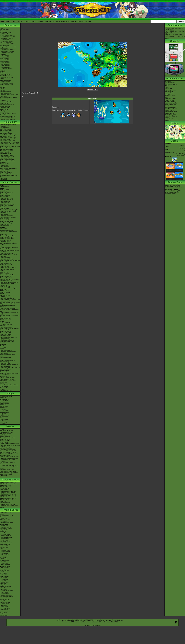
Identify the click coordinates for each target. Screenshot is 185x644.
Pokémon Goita (5, 388)
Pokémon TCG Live (6, 226)
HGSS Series (4, 417)
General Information (6, 396)
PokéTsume (4, 180)
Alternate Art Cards (6, 520)
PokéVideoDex (4, 167)
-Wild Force (3, 605)
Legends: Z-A (4, 191)
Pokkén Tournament (6, 265)
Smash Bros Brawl (5, 320)
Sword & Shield (5, 208)
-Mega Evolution (5, 530)
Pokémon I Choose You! (7, 470)
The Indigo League (6, 129)
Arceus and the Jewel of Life (8, 451)
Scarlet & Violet (5, 190)
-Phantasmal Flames (6, 529)
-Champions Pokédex (6, 53)
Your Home (168, 106)
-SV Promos (4, 569)
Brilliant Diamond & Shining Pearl (10, 210)
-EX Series (3, 562)
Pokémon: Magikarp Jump (8, 236)
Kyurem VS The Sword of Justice (10, 457)
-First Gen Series (5, 565)
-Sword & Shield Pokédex (8, 44)
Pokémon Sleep (5, 203)
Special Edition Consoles (7, 378)
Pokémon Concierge (6, 173)
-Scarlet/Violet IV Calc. (7, 83)
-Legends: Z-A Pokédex (7, 51)
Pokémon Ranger (5, 336)
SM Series (3, 424)
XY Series (3, 421)
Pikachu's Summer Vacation (8, 482)
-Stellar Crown (4, 540)
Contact (27, 22)
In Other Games (5, 375)
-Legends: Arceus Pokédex (8, 47)
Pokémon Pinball (5, 363)
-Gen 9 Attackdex (5, 67)
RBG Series (4, 405)
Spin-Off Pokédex (5, 74)
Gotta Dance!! (4, 490)
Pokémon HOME (5, 213)
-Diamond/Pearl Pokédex (7, 37)
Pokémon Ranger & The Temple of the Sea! (10, 446)
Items (166, 97)
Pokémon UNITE (5, 201)
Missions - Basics (170, 102)
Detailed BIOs (4, 401)
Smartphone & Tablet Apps (8, 381)
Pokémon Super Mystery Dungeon (10, 260)
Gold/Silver (3, 347)
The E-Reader (4, 343)
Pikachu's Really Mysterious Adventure (8, 501)
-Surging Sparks (5, 539)
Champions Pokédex (76, 22)
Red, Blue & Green (6, 357)
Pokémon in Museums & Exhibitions (7, 100)
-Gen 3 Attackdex (5, 58)
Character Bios (4, 128)
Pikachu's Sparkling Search (8, 498)
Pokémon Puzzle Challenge (8, 352)
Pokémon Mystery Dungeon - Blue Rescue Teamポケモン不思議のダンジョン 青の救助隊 (175, 36)
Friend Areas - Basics (171, 103)
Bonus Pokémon (169, 93)
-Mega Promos (4, 568)
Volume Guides (5, 403)
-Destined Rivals (5, 534)
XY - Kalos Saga (5, 139)
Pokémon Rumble (5, 301)
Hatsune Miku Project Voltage (9, 98)
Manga (10, 393)
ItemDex (3, 70)
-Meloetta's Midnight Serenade (9, 458)
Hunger (167, 118)
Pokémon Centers (5, 93)
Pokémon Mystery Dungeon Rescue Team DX (8, 218)
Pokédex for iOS (5, 292)
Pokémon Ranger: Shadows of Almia (9, 313)
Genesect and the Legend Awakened (8, 460)
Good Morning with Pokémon (9, 168)
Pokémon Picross (5, 262)
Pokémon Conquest (6, 281)
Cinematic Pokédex (6, 80)
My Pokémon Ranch (6, 318)
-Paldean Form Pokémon (7, 119)
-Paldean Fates (5, 546)
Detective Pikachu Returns (8, 204)
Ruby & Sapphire (5, 323)
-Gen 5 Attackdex (5, 61)
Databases (10, 25)
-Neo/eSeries (4, 563)
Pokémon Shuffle (5, 258)
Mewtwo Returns (5, 436)
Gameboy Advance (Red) (174, 75)
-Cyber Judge (4, 607)
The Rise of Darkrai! (6, 448)
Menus (167, 86)
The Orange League (6, 131)
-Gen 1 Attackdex (5, 56)
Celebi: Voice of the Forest (8, 438)
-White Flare (4, 533)
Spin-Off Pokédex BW (6, 77)
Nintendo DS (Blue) (175, 62)
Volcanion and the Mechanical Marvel (9, 468)
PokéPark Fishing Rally (7, 342)
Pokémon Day (4, 103)
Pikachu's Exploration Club (8, 496)
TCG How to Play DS (6, 291)
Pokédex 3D (4, 285)
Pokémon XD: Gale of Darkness (9, 329)
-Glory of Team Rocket (7, 591)
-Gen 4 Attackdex (5, 60)
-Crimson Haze (4, 604)
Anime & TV (10, 122)
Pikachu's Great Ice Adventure (9, 497)
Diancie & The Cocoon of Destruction (7, 463)
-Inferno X (3, 584)
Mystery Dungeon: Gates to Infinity (10, 279)
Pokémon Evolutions (6, 158)
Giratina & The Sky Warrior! (8, 449)
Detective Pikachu (5, 240)
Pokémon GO (4, 197)
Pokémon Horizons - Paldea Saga (10, 146)
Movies (10, 426)
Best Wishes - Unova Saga (8, 138)
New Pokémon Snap (6, 223)
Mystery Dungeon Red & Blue (9, 337)
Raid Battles (4, 521)
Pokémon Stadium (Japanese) (9, 365)
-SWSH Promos (5, 570)
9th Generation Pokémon (7, 116)
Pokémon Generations (7, 155)
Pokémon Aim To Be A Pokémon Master (9, 144)
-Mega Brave (4, 585)
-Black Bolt (3, 531)
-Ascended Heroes (6, 527)
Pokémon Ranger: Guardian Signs (10, 300)
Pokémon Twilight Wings (7, 157)
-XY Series (3, 557)
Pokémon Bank (5, 249)
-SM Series (3, 556)
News (2, 28)
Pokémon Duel (4, 266)
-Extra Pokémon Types (7, 515)
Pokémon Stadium (5, 366)
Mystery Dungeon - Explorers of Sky (9, 310)
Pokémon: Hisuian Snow (7, 159)
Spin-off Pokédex (170, 83)
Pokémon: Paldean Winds (8, 161)
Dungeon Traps (169, 110)
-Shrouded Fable (5, 542)
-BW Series (3, 559)
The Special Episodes (6, 149)
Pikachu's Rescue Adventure (8, 484)
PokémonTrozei (5, 339)
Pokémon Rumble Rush (7, 237)
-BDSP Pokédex (5, 45)
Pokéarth (88, 22)
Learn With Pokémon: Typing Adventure (8, 289)
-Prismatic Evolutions (6, 537)
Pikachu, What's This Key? (8, 504)
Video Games (10, 182)
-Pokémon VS (4, 610)
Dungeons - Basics (170, 99)
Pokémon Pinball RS (6, 334)
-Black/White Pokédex (7, 38)
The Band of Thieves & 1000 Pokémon (8, 255)
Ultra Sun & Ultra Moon (7, 230)
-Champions (4, 86)
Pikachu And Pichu (6, 485)
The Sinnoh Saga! (5, 136)
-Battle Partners (5, 594)
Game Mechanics (5, 82)
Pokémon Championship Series (9, 95)
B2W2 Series (4, 419)
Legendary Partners (170, 90)
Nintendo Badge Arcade (7, 269)
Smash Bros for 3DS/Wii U (8, 268)
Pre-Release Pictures (171, 84)
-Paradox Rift (4, 547)
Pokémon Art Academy (7, 253)
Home (13, 22)
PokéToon (3, 162)
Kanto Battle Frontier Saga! (8, 135)
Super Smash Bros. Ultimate (8, 243)
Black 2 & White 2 (5, 274)
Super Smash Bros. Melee (8, 355)
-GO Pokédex (4, 48)
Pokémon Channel (5, 331)
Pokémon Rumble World (7, 259)
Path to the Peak (5, 164)
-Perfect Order (4, 526)
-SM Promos (4, 572)
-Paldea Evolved (5, 552)
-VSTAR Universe (5, 608)
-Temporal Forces (5, 544)
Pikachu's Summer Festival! (8, 491)
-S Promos (3, 614)
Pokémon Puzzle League (7, 360)
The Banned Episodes (7, 151)
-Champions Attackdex (7, 69)
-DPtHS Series (4, 560)
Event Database (5, 115)
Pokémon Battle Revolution (8, 308)
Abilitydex (3, 73)
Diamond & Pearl (5, 295)
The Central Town (170, 96)
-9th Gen (3, 87)
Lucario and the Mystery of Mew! (10, 444)
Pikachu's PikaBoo (5, 487)
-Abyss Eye (3, 578)
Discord (34, 22)
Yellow (2, 359)
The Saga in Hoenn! (6, 133)
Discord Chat (4, 112)
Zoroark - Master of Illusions (8, 452)
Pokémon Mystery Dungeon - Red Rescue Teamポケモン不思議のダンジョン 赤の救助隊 (175, 31)
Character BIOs (5, 399)
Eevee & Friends (5, 503)
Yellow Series (4, 406)
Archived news (4, 30)
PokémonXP (4, 96)
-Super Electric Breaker (7, 597)
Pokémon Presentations (7, 105)
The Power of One (5, 434)
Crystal (2, 349)
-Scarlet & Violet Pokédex (8, 50)
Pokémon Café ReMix (7, 198)
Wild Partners (169, 89)
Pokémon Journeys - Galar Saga (10, 142)
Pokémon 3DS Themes (7, 379)
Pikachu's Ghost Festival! (7, 493)
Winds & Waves (5, 187)
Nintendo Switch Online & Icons (9, 385)
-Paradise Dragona (6, 598)
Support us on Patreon (92, 625)
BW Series (3, 418)
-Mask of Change (5, 602)
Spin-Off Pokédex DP (6, 76)
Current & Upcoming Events (8, 113)
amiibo (2, 384)
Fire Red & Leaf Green (7, 324)
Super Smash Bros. (6, 369)
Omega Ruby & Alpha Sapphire (9, 247)
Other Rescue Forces (171, 109)
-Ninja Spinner (4, 579)
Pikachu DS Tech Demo (7, 340)
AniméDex (3, 126)
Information (168, 81)
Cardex (2, 79)
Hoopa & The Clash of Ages (8, 465)
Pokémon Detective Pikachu (8, 477)
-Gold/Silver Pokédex (6, 34)
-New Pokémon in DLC (7, 118)
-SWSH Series (4, 555)
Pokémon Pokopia (5, 194)
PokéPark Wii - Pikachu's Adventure (7, 306)
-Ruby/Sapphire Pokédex (7, 35)
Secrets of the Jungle (6, 474)
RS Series (3, 409)
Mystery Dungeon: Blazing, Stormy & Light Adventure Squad (10, 303)
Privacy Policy (99, 620)
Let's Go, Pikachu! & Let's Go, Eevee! (9, 232)
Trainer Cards (4, 517)
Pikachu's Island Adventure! (8, 494)
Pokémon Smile (5, 220)
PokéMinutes (4, 165)
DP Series (3, 414)
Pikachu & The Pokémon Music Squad (9, 506)
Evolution (167, 94)
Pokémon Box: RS (5, 333)
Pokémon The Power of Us (8, 471)
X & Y (2, 246)
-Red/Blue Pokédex (6, 32)
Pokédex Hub (43, 22)
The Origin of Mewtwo (7, 431)
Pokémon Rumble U (6, 278)
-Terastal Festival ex (6, 595)
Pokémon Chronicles (6, 148)
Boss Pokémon (169, 91)
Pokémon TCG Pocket (7, 206)
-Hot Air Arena (4, 592)
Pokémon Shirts (5, 108)
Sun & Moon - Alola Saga (7, 141)
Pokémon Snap (5, 362)
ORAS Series (4, 422)
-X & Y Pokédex (5, 40)
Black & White (4, 272)
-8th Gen (3, 89)
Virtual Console (5, 376)
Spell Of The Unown (6, 435)
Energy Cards (4, 518)
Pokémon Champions (6, 192)
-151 (1, 549)
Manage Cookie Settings (114, 620)
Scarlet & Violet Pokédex (58, 22)
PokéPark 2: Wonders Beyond (9, 282)
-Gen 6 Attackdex (5, 63)
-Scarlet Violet (4, 553)
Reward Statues (169, 113)
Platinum (3, 297)
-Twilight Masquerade (6, 543)
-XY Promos (4, 573)
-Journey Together (5, 536)
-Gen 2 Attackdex (5, 57)
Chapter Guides (5, 402)
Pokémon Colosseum (6, 327)
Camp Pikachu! (5, 488)
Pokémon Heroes (5, 439)
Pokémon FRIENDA (6, 391)
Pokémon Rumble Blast (7, 284)
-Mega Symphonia (5, 586)
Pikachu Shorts (10, 480)
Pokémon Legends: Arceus (8, 211)
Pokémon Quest (5, 242)
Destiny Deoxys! (5, 442)
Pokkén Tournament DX (7, 239)
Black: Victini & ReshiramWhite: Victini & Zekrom (9, 455)
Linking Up (168, 120)
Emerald (3, 326)
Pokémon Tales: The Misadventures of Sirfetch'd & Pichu (9, 175)
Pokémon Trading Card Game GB (10, 368)
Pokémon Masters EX (6, 200)
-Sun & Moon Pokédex (7, 41)
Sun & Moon (4, 229)
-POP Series (4, 575)
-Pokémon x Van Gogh (7, 102)
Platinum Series (5, 415)
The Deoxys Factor (170, 115)
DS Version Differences (171, 119)
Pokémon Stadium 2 (6, 350)
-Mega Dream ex (5, 582)
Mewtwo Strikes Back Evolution (9, 473)
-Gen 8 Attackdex (5, 66)
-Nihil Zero (3, 581)
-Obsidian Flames (5, 550)
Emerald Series (5, 412)
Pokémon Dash (5, 330)
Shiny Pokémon (5, 152)
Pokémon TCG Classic (7, 523)
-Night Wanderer (5, 601)
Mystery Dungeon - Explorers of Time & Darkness (9, 316)
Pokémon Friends (5, 195)
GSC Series (4, 408)
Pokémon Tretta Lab (6, 276)
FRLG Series (4, 411)
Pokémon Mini (4, 353)
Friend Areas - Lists (170, 104)
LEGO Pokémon (5, 106)
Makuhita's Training (170, 107)
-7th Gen (3, 90)
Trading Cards (10, 510)
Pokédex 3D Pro (5, 287)
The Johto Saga (5, 132)
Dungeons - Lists (170, 100)
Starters (167, 87)
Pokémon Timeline (5, 92)
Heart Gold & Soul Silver (7, 298)
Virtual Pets (3, 382)
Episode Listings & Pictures (8, 125)
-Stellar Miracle (4, 599)
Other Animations (5, 170)
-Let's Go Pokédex (5, 43)
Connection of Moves (171, 116)
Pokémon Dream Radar (7, 275)
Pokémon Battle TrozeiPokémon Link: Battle (9, 251)
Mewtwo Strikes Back (6, 432)
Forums (19, 22)
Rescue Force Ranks (171, 112)
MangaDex (3, 398)
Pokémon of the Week (7, 85)
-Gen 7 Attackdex (5, 64)
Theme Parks (4, 109)
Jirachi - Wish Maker (6, 441)
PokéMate (3, 344)
